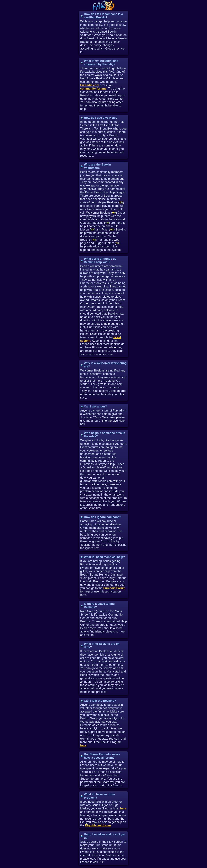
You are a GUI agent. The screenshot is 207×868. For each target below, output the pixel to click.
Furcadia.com (90, 85)
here (83, 745)
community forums (93, 89)
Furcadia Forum (114, 588)
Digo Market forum (98, 825)
